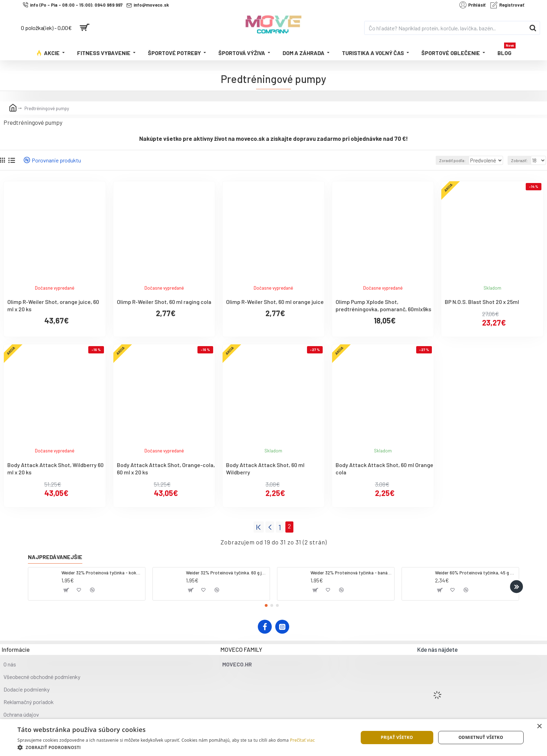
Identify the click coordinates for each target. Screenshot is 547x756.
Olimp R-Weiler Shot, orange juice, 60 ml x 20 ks (53, 305)
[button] (516, 585)
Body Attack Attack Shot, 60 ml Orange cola (384, 468)
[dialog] (273, 738)
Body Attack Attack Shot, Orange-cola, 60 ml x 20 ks (166, 468)
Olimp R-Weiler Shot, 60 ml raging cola (164, 302)
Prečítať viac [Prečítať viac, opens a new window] (302, 740)
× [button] (539, 727)
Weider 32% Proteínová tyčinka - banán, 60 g (351, 571)
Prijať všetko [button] (397, 737)
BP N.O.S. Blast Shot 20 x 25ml (482, 302)
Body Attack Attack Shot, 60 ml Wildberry (265, 468)
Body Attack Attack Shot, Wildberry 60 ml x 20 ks (55, 468)
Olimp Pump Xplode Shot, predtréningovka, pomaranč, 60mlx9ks (383, 305)
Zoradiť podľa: (443, 160)
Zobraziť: (521, 160)
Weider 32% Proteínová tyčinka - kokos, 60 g (102, 571)
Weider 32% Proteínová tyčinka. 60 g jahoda (227, 571)
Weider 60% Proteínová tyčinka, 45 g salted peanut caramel (476, 571)
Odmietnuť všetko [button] (481, 737)
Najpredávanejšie (55, 555)
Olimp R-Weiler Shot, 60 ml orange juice (275, 302)
